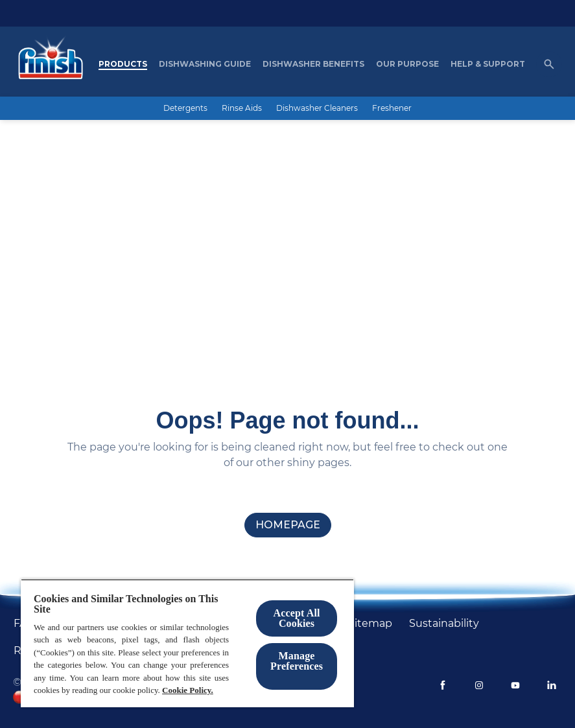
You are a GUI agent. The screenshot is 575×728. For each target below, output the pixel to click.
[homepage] (288, 525)
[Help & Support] (488, 64)
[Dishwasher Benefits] (313, 64)
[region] (187, 643)
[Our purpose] (407, 64)
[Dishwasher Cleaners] (317, 108)
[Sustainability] (444, 624)
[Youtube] (515, 685)
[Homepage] (47, 64)
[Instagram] (479, 685)
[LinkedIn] (552, 685)
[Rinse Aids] (242, 108)
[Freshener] (392, 108)
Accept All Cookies (296, 618)
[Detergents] (185, 108)
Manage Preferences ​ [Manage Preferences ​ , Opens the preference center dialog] (297, 661)
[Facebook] (443, 685)
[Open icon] (549, 64)
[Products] (123, 64)
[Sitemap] (370, 624)
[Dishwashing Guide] (205, 64)
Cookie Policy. (188, 690)
